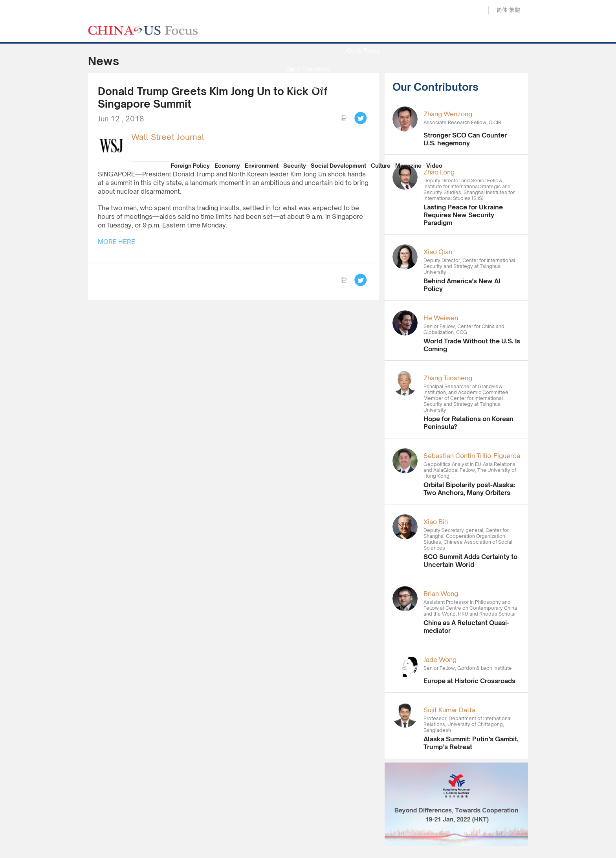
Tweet (361, 118)
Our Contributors (308, 145)
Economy (227, 166)
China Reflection (308, 126)
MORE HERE (116, 242)
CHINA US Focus (143, 30)
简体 (502, 10)
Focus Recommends (308, 107)
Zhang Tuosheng (448, 378)
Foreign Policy (190, 166)
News (363, 32)
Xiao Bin (436, 522)
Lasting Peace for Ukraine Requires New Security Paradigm (463, 215)
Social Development (338, 166)
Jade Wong (440, 660)
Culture (381, 166)
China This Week (308, 69)
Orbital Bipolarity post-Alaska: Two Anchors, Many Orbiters (469, 489)
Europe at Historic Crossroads (469, 681)
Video (434, 166)
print (344, 118)
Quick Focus (363, 50)
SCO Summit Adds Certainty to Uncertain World (470, 561)
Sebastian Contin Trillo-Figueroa (472, 456)
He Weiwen (441, 318)
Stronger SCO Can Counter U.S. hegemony (465, 139)
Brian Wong (441, 594)
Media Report (308, 88)
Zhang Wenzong (448, 114)
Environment (262, 166)
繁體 (515, 10)
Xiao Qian (438, 252)
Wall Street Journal (168, 137)
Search (474, 10)
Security (295, 166)
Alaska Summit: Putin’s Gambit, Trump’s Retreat (471, 743)
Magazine (408, 166)
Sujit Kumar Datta (449, 710)
